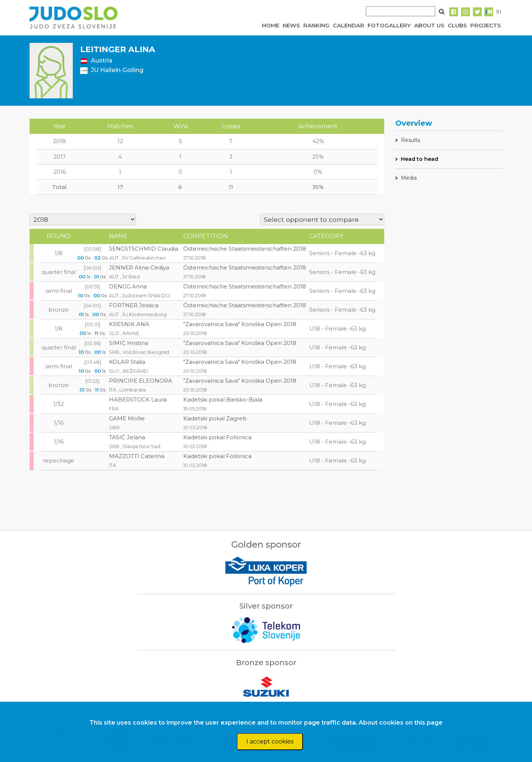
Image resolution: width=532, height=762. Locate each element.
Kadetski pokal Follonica (217, 437)
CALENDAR (349, 25)
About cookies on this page (401, 723)
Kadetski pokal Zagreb (215, 418)
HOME (271, 25)
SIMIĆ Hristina (129, 343)
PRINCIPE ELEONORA (141, 381)
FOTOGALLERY (389, 25)
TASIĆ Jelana (127, 437)
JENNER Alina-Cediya (139, 267)
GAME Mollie (127, 418)
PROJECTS (486, 25)
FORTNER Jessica (134, 305)
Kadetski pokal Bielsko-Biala (223, 399)
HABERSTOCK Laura (138, 399)
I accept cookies (270, 741)
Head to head (420, 159)
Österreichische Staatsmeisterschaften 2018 (245, 249)
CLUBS (457, 25)
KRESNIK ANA (129, 324)
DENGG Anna (128, 286)
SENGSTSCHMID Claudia (144, 249)
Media (409, 178)
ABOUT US (429, 25)
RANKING (316, 25)
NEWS (291, 25)
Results (410, 140)
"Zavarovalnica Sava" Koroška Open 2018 (240, 324)
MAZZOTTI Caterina (137, 456)
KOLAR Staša (127, 362)
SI (499, 11)
